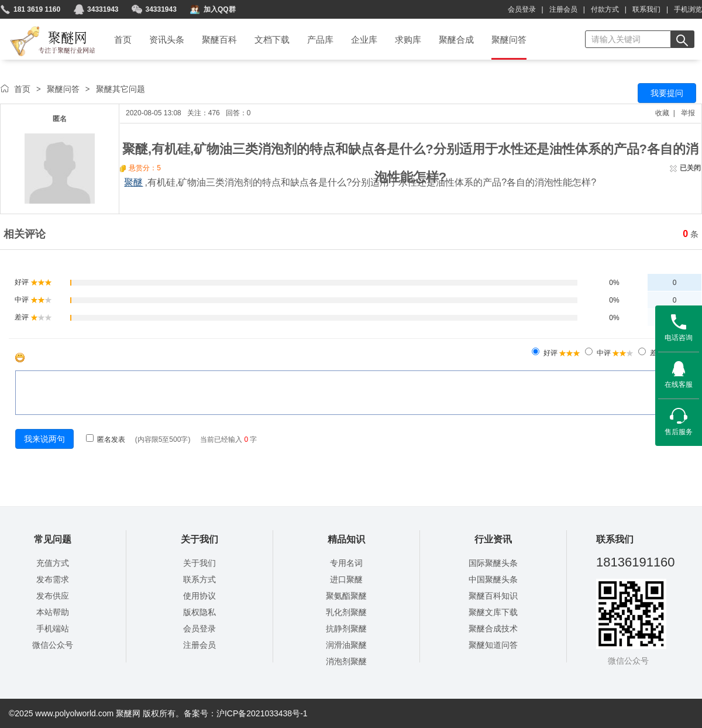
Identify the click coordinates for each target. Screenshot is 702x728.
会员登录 (522, 9)
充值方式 (53, 563)
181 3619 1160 (37, 9)
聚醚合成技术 (493, 629)
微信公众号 (53, 645)
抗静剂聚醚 (346, 629)
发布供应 (53, 596)
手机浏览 (688, 9)
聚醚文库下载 (493, 612)
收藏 (662, 113)
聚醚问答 (63, 89)
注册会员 (563, 9)
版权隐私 (199, 612)
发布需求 (53, 579)
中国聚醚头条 (493, 579)
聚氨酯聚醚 (346, 596)
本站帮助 (53, 612)
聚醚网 (43, 28)
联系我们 (646, 9)
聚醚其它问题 (121, 89)
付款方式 (605, 9)
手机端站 (53, 629)
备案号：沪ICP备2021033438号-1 (246, 713)
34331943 (103, 9)
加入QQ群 (220, 9)
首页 (22, 89)
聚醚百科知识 (493, 596)
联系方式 (199, 579)
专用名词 (346, 563)
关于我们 (199, 563)
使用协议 (199, 596)
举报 (688, 113)
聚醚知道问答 (493, 645)
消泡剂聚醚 (346, 661)
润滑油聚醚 (346, 645)
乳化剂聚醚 (346, 612)
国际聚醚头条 (493, 563)
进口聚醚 (346, 579)
